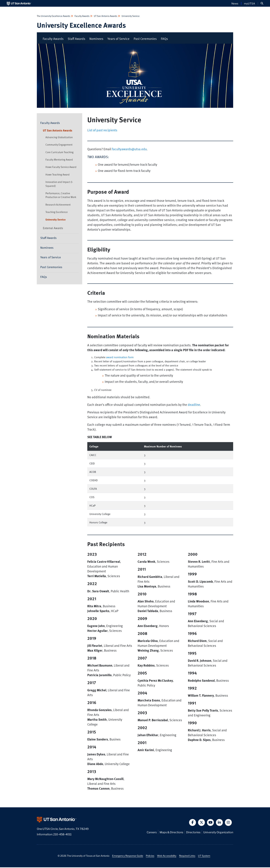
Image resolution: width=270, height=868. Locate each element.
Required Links (187, 856)
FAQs (164, 39)
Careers (152, 833)
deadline (194, 405)
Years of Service (118, 39)
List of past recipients (102, 131)
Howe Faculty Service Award (61, 168)
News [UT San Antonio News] (235, 3)
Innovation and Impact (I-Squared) (59, 184)
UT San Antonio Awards (106, 16)
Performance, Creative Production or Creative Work (61, 196)
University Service (130, 16)
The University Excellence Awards (54, 16)
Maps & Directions (171, 833)
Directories (193, 833)
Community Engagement (59, 145)
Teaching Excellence (57, 213)
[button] (262, 3)
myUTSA (250, 3)
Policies (150, 856)
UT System (204, 856)
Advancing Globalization (59, 138)
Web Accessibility (167, 856)
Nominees (96, 39)
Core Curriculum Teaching (59, 153)
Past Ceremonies (145, 39)
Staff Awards (76, 39)
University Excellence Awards (85, 25)
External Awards (53, 229)
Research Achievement (58, 205)
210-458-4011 (62, 835)
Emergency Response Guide (128, 856)
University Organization (218, 833)
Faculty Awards (82, 16)
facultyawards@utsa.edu (129, 149)
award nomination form (120, 358)
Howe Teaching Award (58, 175)
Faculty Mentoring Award (59, 160)
